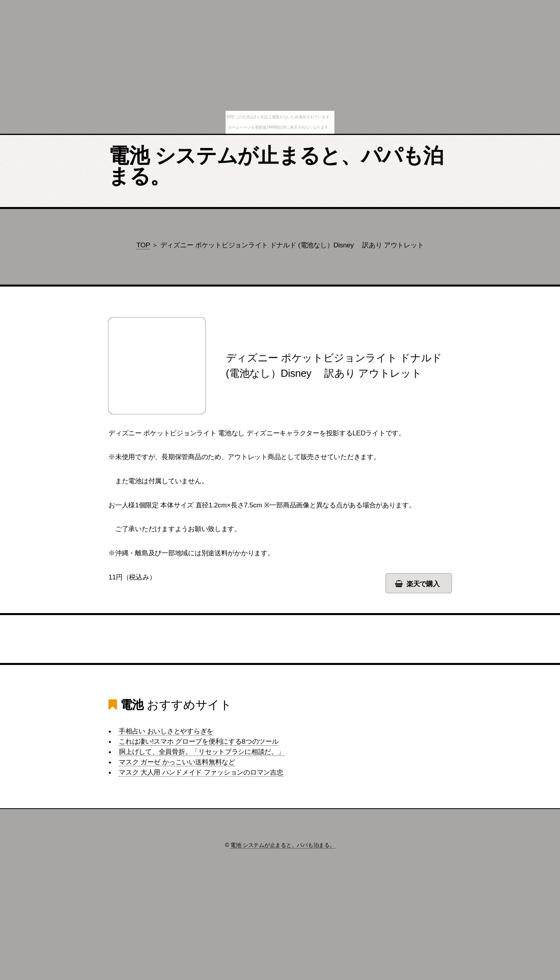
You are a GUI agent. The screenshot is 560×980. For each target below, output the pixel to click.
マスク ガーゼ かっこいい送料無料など (177, 762)
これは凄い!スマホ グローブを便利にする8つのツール (199, 741)
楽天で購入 (423, 584)
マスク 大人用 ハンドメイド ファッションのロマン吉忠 (201, 772)
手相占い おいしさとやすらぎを (166, 731)
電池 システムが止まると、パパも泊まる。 (276, 166)
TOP (143, 245)
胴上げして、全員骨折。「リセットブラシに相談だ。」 (202, 752)
